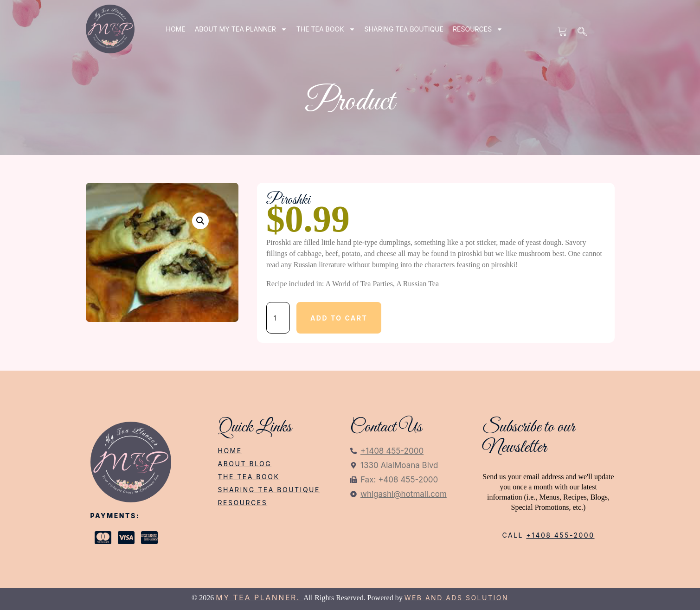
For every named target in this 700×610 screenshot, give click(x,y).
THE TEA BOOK (326, 29)
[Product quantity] (278, 318)
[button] (200, 221)
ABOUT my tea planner (241, 29)
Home (176, 29)
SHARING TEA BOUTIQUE (404, 29)
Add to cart (339, 318)
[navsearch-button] (583, 32)
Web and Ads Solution (456, 598)
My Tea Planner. (260, 597)
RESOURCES (478, 29)
